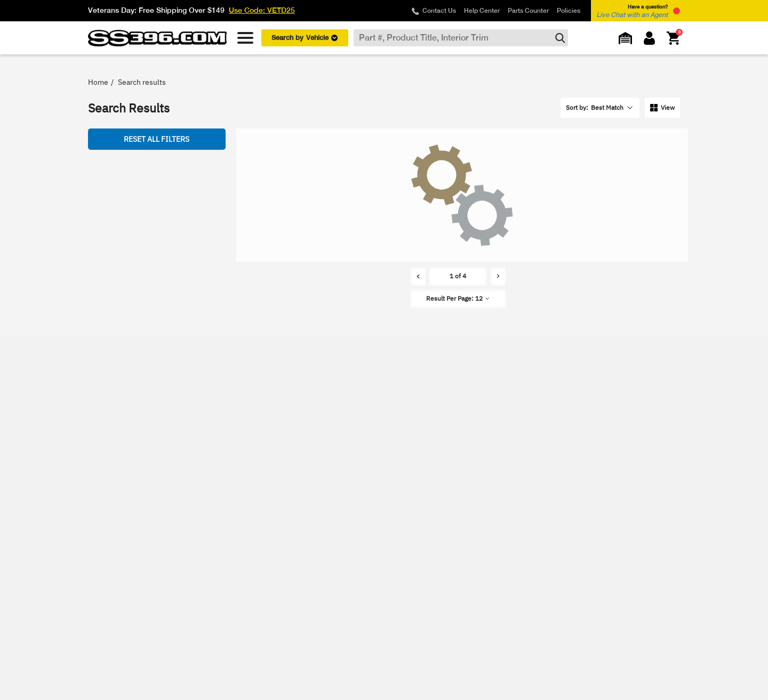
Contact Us (439, 11)
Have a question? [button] (632, 11)
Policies (569, 11)
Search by (305, 38)
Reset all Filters (157, 139)
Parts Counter (528, 11)
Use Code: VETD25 (262, 10)
